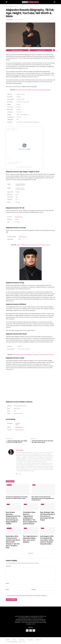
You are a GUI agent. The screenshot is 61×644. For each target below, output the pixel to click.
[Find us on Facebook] (27, 631)
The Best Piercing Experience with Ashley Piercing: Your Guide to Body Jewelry (17, 498)
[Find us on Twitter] (31, 631)
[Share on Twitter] (41, 50)
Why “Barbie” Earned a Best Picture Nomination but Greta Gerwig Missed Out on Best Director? (43, 499)
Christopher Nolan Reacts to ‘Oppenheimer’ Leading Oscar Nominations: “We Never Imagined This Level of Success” (30, 518)
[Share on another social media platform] (54, 50)
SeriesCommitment (13, 642)
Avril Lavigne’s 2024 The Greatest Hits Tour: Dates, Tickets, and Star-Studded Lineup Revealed (47, 540)
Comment (9, 566)
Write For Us (38, 640)
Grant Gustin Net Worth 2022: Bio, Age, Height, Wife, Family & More (33, 90)
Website (34, 590)
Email (8, 590)
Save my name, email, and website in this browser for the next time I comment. (27, 596)
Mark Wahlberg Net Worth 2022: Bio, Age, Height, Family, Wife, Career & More (33, 355)
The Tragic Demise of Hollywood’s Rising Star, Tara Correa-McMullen (30, 539)
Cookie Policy (22, 640)
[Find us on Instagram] (34, 631)
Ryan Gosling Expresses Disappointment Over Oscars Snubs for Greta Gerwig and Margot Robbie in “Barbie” (13, 518)
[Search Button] (55, 2)
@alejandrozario (19, 217)
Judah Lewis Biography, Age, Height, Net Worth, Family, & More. (33, 245)
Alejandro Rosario (23, 237)
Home (7, 6)
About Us (8, 640)
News (34, 485)
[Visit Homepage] (30, 2)
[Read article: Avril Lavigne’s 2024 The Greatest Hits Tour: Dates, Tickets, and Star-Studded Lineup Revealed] (48, 531)
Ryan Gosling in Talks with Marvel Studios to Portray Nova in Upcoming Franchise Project (48, 516)
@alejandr (18, 423)
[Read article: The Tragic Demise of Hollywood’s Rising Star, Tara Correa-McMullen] (31, 531)
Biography (16, 6)
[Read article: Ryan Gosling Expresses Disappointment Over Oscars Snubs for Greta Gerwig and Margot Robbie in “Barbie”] (13, 507)
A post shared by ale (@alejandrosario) (24, 167)
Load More (31, 554)
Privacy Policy (30, 640)
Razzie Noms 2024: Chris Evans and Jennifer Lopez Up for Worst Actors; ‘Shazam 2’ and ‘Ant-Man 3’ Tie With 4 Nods (13, 542)
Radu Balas (10, 20)
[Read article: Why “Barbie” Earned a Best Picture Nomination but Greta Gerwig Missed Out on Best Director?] (43, 490)
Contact (14, 640)
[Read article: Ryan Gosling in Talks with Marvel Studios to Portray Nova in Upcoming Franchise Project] (48, 507)
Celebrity (11, 6)
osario (17, 425)
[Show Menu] (6, 2)
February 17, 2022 (19, 20)
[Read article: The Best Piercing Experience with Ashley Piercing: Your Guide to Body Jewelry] (18, 490)
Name (8, 583)
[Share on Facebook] (17, 50)
